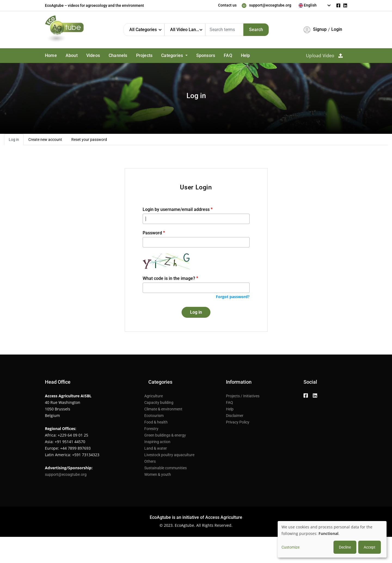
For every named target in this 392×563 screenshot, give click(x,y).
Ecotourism (154, 416)
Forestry (151, 429)
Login (337, 29)
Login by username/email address (176, 209)
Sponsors (206, 55)
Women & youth (158, 474)
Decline (345, 547)
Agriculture (154, 396)
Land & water (156, 448)
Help (246, 55)
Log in (14, 140)
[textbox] (315, 5)
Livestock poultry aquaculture (169, 455)
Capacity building (159, 402)
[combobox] (315, 5)
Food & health (156, 422)
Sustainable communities (166, 468)
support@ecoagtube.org (270, 5)
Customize (290, 547)
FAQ (228, 55)
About (72, 55)
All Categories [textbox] (143, 30)
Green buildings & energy (165, 435)
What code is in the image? (169, 278)
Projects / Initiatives (243, 396)
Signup (320, 29)
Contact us (227, 5)
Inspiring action (157, 442)
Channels (118, 55)
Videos (93, 55)
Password (152, 233)
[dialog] (332, 539)
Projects (144, 55)
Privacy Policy (238, 422)
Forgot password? (233, 297)
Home (51, 55)
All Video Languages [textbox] (188, 30)
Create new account (45, 140)
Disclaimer (235, 416)
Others (150, 461)
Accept (370, 547)
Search (256, 30)
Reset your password (89, 140)
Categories (173, 55)
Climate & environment (163, 409)
